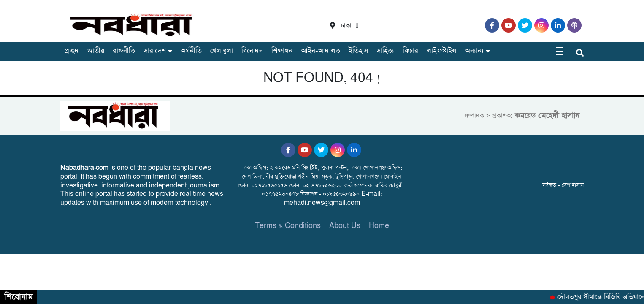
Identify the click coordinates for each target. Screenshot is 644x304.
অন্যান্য (474, 51)
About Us (345, 226)
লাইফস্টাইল (442, 51)
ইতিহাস (358, 51)
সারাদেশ (155, 51)
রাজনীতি (124, 51)
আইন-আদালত (321, 51)
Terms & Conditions (288, 226)
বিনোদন (252, 51)
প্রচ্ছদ (72, 51)
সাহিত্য (385, 51)
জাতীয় (96, 51)
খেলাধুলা (222, 51)
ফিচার (410, 51)
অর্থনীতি (191, 51)
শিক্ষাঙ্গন (282, 51)
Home (379, 226)
